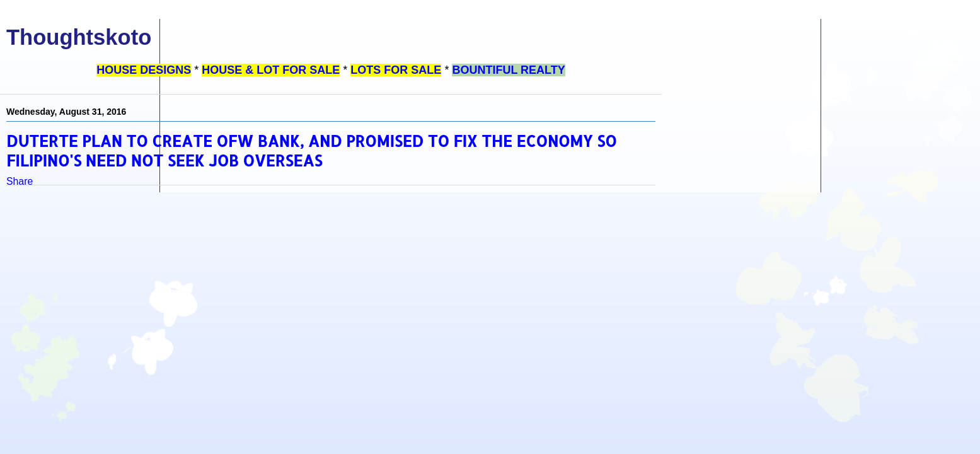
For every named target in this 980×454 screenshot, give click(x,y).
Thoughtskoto (79, 37)
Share (20, 181)
